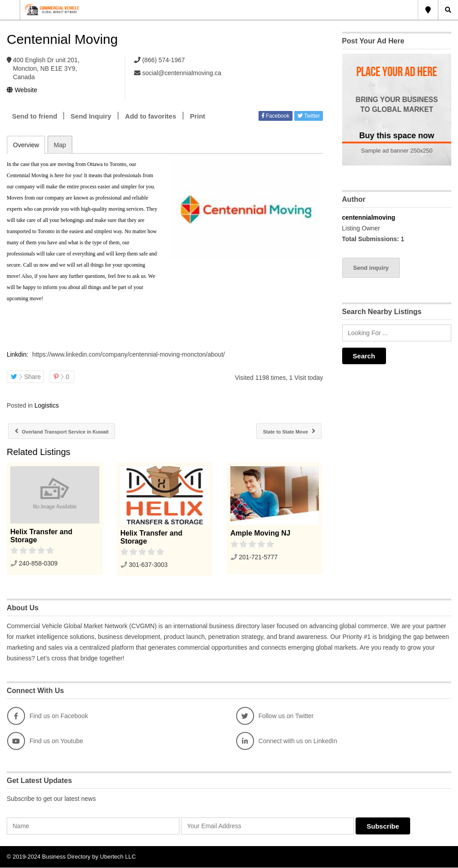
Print (198, 116)
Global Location (428, 10)
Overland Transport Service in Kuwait (74, 432)
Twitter (309, 116)
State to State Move (283, 432)
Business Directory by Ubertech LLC (89, 857)
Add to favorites (151, 116)
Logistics (47, 405)
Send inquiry (371, 268)
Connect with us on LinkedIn (287, 741)
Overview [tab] (26, 145)
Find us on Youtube (45, 741)
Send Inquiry (91, 116)
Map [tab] (60, 145)
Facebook (276, 116)
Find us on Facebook (48, 716)
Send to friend (35, 116)
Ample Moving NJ (260, 534)
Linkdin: (18, 354)
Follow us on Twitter (275, 716)
